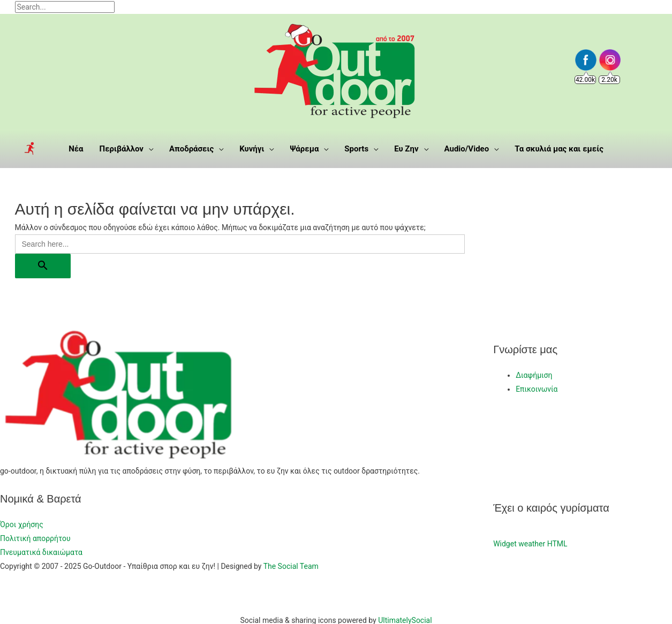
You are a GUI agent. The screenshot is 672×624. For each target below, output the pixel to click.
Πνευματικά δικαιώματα (41, 552)
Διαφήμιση (534, 375)
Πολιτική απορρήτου (35, 538)
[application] (148, 149)
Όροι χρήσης (22, 524)
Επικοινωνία (537, 389)
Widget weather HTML (530, 544)
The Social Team (291, 566)
